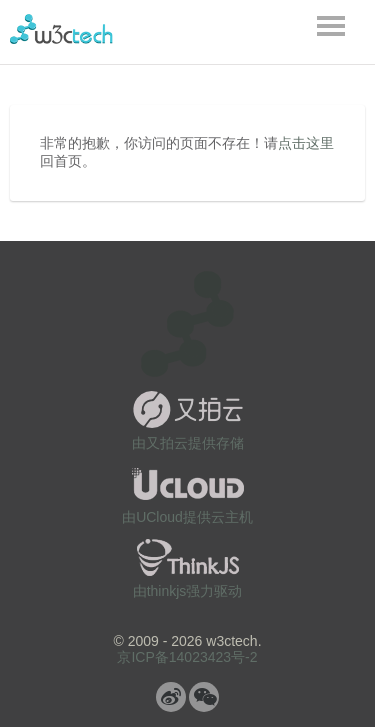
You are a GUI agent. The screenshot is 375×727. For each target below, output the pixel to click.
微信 (204, 697)
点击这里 (306, 143)
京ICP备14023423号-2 (187, 657)
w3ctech (61, 29)
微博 (171, 697)
